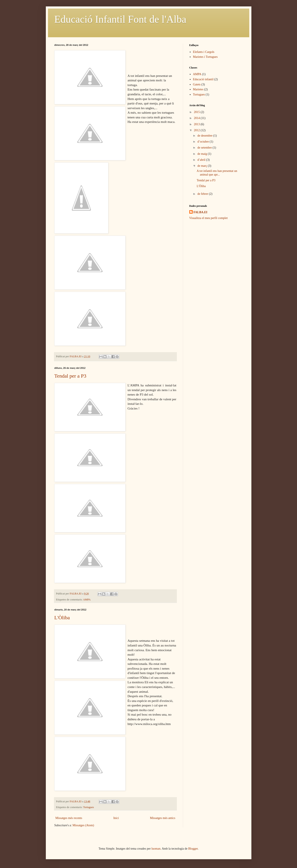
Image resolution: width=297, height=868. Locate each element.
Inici (116, 818)
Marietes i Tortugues (205, 57)
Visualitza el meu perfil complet (209, 218)
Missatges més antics (163, 818)
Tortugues (88, 807)
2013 (197, 124)
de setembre (205, 148)
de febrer (203, 194)
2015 (197, 112)
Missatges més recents (69, 818)
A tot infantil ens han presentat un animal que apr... (217, 173)
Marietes (198, 89)
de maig (203, 154)
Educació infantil (203, 79)
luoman (156, 849)
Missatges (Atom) (83, 825)
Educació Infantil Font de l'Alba (120, 19)
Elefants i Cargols (204, 52)
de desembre (205, 136)
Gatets (197, 84)
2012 (197, 130)
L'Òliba (62, 618)
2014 (197, 118)
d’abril (202, 160)
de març (203, 166)
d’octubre (204, 142)
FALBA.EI (201, 212)
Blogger (193, 849)
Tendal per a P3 (70, 376)
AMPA (87, 600)
